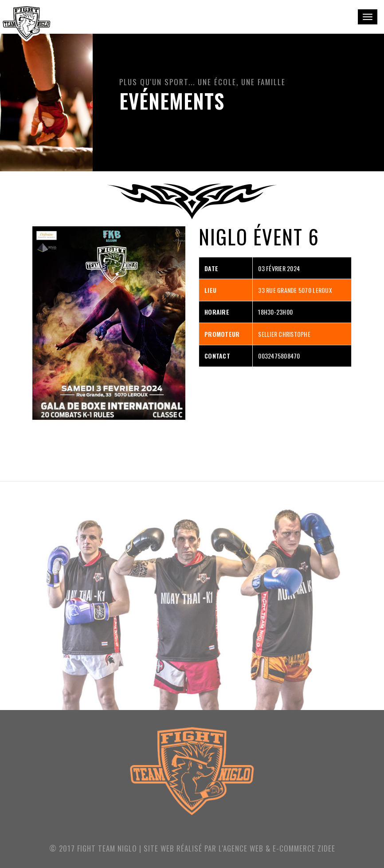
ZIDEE (326, 848)
